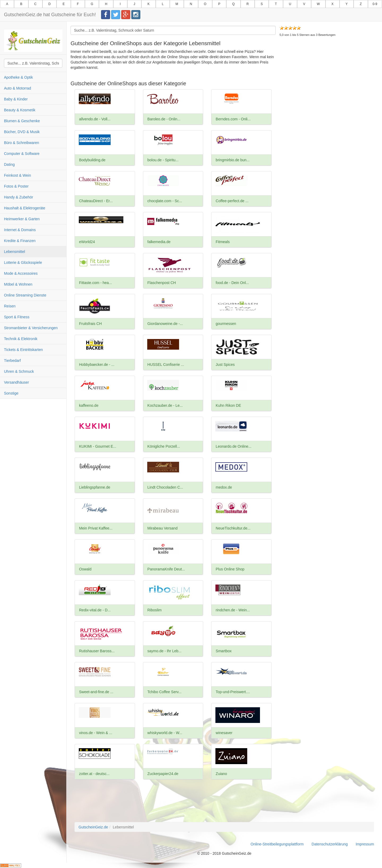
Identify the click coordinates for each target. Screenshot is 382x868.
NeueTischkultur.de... (233, 528)
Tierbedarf (12, 361)
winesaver (224, 733)
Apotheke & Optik (18, 77)
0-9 (375, 4)
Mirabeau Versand (163, 528)
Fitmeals (223, 242)
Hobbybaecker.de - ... (97, 365)
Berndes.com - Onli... (233, 119)
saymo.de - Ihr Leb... (164, 651)
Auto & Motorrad (18, 88)
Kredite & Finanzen (20, 241)
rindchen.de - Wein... (233, 610)
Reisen (10, 306)
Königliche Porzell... (164, 446)
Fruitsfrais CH (90, 324)
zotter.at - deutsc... (94, 774)
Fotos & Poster (16, 186)
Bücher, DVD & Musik (22, 132)
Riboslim (155, 610)
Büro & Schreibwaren (21, 143)
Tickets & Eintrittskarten (23, 350)
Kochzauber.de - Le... (165, 405)
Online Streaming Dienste (25, 295)
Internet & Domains (20, 230)
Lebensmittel (14, 252)
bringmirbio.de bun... (233, 160)
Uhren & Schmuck (19, 371)
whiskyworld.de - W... (165, 733)
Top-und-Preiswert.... (233, 692)
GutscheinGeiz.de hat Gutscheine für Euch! (50, 15)
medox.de (224, 487)
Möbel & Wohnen (18, 284)
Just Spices (225, 365)
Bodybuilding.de (92, 160)
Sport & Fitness (17, 317)
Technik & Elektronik (21, 339)
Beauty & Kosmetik (20, 110)
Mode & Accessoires (21, 273)
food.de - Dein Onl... (232, 283)
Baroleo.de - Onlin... (164, 119)
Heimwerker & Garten (22, 219)
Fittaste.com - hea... (95, 283)
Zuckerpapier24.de (163, 774)
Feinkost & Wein (18, 175)
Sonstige (11, 393)
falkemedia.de (159, 242)
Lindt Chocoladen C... (165, 487)
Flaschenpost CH (162, 283)
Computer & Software (22, 154)
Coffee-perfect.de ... (232, 201)
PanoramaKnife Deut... (166, 569)
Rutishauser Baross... (97, 651)
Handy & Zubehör (19, 197)
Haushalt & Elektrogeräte (25, 208)
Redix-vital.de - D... (95, 610)
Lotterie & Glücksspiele (23, 262)
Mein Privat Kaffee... (96, 528)
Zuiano (221, 774)
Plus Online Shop (230, 569)
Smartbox (224, 651)
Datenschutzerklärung (330, 844)
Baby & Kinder (16, 99)
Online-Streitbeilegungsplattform (277, 844)
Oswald (85, 569)
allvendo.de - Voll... (95, 119)
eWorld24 (87, 242)
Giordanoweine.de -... (165, 324)
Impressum (365, 844)
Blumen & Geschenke (22, 121)
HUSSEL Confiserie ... (166, 365)
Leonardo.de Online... (234, 446)
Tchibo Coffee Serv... (165, 692)
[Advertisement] (327, 85)
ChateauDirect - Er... (96, 201)
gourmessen (226, 324)
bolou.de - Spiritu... (163, 160)
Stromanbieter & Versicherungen (31, 328)
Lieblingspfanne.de (95, 487)
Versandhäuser (16, 382)
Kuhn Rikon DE (228, 405)
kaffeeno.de (89, 405)
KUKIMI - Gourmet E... (98, 446)
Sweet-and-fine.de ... (96, 692)
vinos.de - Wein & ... (96, 733)
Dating (9, 164)
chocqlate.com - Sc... (165, 201)
